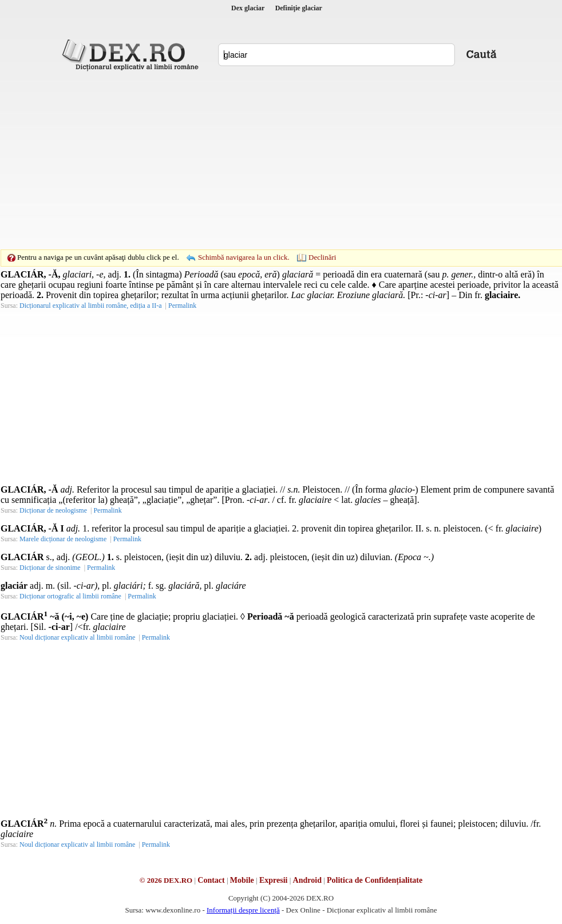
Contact (211, 880)
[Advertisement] (263, 160)
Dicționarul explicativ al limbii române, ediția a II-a (91, 306)
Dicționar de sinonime (50, 568)
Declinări (322, 257)
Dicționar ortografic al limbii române (70, 596)
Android (307, 880)
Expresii (274, 880)
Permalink (182, 306)
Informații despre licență (243, 910)
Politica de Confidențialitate (375, 880)
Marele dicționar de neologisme (63, 539)
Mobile (242, 880)
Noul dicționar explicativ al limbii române (77, 637)
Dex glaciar (248, 8)
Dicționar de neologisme (53, 510)
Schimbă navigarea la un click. (244, 257)
